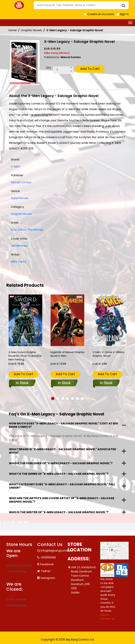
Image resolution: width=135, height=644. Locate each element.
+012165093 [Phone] (48, 557)
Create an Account (99, 14)
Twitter (46, 571)
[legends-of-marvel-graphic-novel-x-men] (67, 320)
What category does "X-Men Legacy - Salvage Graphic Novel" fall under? (62, 485)
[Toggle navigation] (130, 23)
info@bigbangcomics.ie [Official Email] (57, 550)
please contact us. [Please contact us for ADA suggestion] (108, 616)
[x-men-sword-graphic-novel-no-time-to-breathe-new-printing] (25, 320)
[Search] (81, 5)
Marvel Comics (21, 182)
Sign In (123, 14)
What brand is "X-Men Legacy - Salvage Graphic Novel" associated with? (63, 450)
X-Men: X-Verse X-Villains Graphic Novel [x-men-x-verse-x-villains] (109, 353)
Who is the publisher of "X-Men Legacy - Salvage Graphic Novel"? (61, 463)
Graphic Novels (31, 30)
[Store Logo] (20, 5)
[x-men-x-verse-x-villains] (110, 320)
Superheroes (20, 198)
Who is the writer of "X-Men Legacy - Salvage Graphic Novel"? (59, 512)
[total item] (63, 70)
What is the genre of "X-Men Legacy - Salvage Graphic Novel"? (59, 473)
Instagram (48, 577)
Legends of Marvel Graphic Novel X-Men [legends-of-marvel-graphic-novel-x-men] (64, 353)
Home (13, 30)
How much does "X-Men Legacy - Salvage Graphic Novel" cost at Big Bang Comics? (64, 425)
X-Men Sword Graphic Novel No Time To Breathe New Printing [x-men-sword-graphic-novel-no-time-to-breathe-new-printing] (25, 355)
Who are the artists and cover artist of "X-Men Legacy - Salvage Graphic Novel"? (62, 499)
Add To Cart (90, 69)
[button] (53, 398)
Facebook (47, 564)
